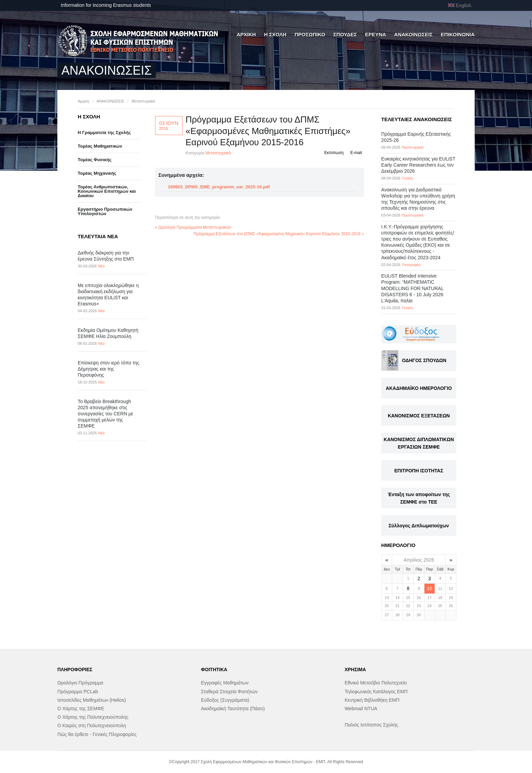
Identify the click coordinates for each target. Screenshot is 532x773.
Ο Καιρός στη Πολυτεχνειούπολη (92, 725)
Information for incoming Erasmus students (106, 5)
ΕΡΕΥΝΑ (376, 34)
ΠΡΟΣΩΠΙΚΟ (310, 34)
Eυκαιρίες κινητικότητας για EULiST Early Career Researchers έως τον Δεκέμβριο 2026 (418, 165)
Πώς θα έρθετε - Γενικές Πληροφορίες (97, 734)
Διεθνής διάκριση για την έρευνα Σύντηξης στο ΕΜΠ (106, 256)
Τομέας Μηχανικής (97, 173)
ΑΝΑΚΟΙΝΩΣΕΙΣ (414, 34)
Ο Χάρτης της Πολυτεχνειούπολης (93, 717)
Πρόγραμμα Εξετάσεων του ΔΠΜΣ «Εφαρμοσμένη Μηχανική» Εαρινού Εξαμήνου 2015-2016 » (279, 234)
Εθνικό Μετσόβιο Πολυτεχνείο (376, 683)
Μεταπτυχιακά (143, 101)
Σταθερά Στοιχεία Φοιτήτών (229, 692)
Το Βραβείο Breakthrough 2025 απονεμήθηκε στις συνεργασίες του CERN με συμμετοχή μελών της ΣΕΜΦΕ (106, 414)
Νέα (101, 266)
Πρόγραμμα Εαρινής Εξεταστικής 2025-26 (416, 137)
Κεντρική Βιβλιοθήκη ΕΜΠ (372, 700)
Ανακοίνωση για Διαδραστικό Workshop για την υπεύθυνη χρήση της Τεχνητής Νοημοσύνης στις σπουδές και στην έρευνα (418, 199)
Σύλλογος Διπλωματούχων (419, 526)
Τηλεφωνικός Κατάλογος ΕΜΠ (376, 692)
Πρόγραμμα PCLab (78, 692)
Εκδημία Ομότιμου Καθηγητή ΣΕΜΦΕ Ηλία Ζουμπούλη (108, 333)
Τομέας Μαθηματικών (100, 146)
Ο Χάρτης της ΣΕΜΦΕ (81, 709)
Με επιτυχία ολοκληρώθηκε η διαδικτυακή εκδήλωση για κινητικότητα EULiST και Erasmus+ (108, 295)
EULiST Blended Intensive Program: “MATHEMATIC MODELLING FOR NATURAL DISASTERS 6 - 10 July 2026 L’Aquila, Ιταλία (413, 288)
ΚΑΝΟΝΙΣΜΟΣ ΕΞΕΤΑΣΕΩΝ (419, 416)
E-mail (356, 153)
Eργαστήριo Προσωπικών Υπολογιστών (105, 211)
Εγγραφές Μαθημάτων (225, 683)
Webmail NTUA (361, 709)
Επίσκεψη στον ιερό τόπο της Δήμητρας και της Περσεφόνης (109, 369)
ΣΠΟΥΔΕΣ (345, 34)
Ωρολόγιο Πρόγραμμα (80, 683)
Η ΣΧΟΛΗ (275, 34)
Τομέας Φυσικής (95, 160)
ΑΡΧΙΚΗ (246, 34)
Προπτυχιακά (413, 147)
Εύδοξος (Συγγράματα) (225, 700)
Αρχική (83, 101)
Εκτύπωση (334, 153)
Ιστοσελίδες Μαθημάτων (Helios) (92, 700)
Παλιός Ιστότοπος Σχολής (372, 725)
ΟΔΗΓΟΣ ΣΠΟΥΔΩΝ (424, 360)
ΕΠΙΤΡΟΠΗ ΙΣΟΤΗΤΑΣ (419, 471)
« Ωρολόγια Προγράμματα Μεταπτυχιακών (193, 227)
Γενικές (408, 178)
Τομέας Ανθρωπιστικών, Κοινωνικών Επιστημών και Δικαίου (107, 191)
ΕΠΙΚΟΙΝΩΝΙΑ (458, 34)
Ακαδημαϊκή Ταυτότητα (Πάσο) (233, 709)
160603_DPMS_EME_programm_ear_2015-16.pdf (219, 187)
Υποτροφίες (411, 265)
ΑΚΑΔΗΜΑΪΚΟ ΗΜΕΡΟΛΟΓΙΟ (419, 388)
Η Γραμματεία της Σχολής (104, 133)
